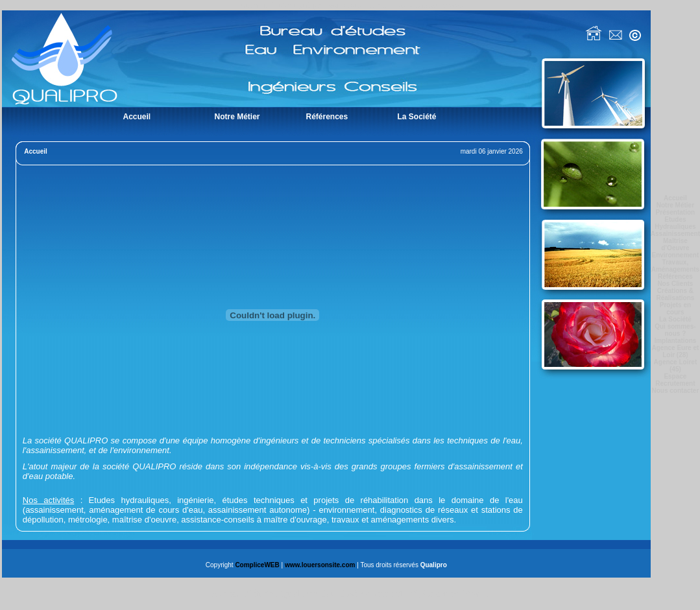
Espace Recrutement (675, 380)
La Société (675, 319)
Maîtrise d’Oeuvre (675, 244)
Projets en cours (675, 309)
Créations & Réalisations (675, 294)
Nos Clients (675, 284)
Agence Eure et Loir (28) (676, 351)
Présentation (676, 212)
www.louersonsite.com (320, 565)
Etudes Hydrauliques (675, 223)
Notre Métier (675, 205)
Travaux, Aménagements (675, 266)
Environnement (676, 255)
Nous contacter (676, 391)
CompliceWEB (257, 565)
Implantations (675, 341)
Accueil (675, 198)
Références (675, 276)
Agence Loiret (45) (676, 366)
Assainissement (675, 234)
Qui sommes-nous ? (675, 330)
